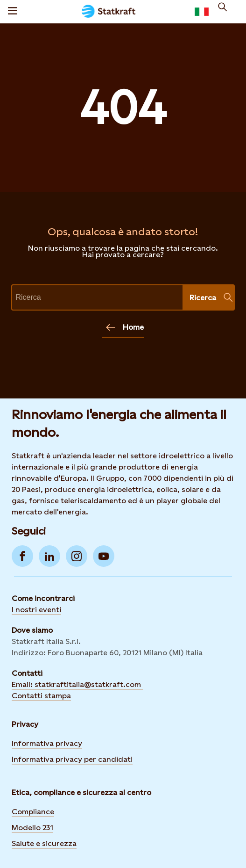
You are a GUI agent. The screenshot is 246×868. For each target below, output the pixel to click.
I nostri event (35, 610)
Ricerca (211, 297)
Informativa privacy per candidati (72, 759)
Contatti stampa (41, 696)
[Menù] (13, 12)
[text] (97, 297)
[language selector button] (202, 12)
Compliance (33, 812)
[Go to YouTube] (104, 556)
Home (125, 327)
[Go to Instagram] (77, 556)
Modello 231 (32, 828)
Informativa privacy (47, 743)
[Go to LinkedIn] (49, 556)
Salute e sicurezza (44, 843)
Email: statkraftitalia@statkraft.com (77, 684)
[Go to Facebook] (22, 556)
